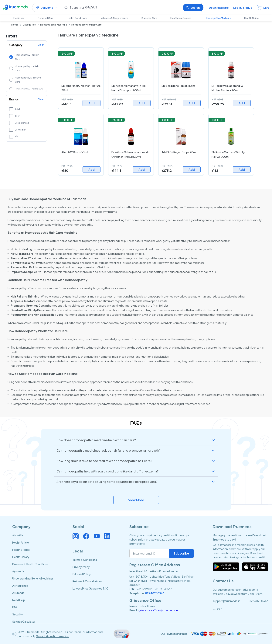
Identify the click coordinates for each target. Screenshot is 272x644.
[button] (136, 440)
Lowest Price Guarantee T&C (90, 588)
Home (15, 25)
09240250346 (155, 593)
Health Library (21, 557)
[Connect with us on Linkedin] (107, 536)
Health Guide (251, 18)
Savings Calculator (24, 621)
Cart (266, 8)
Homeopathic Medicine (218, 18)
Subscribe (181, 553)
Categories (29, 25)
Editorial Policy (82, 574)
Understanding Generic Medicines (33, 578)
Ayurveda (18, 571)
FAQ (15, 607)
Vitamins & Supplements (114, 18)
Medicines (19, 18)
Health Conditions (77, 18)
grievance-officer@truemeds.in (158, 610)
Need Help (19, 600)
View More (136, 500)
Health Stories (21, 550)
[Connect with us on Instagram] (76, 536)
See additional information (53, 636)
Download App (219, 8)
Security (17, 614)
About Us (18, 535)
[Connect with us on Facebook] (86, 536)
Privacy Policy (81, 567)
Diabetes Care (149, 18)
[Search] (125, 8)
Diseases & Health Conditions (30, 564)
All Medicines (20, 586)
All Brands (18, 593)
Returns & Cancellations (87, 581)
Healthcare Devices (181, 18)
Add (92, 103)
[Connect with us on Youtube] (97, 536)
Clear (41, 45)
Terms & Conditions (85, 560)
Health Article (20, 542)
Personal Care (46, 18)
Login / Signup (243, 8)
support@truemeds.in (226, 601)
